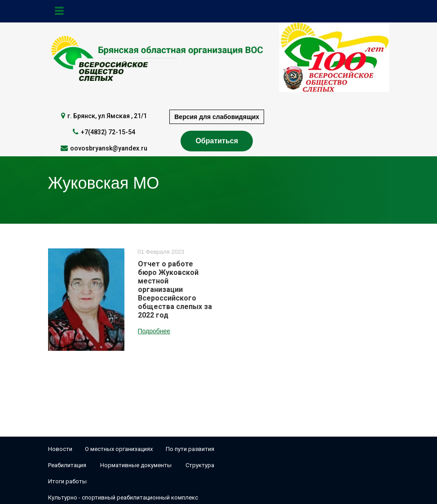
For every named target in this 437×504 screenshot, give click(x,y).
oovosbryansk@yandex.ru (109, 148)
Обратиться (217, 141)
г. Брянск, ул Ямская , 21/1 (107, 116)
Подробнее (154, 331)
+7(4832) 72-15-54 (108, 132)
